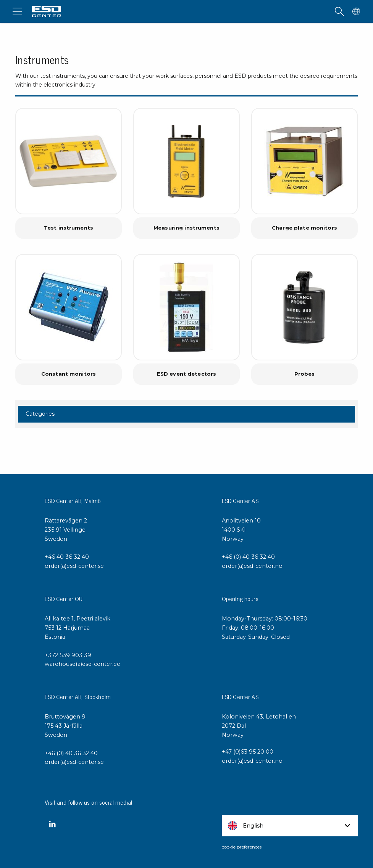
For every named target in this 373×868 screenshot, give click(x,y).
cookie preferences (242, 847)
